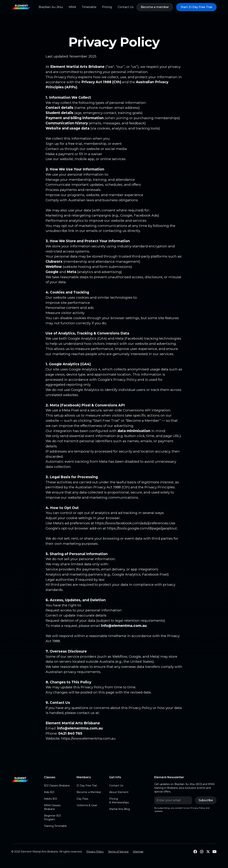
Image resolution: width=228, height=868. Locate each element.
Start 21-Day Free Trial (196, 7)
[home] (21, 7)
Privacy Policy (95, 852)
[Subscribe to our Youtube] (214, 852)
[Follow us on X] (208, 852)
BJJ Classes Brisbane (57, 786)
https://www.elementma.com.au (88, 738)
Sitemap (138, 852)
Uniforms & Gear (87, 805)
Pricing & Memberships (119, 801)
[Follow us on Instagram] (202, 852)
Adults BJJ (50, 799)
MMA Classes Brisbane (52, 807)
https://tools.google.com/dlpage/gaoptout (142, 528)
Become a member (155, 7)
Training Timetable (55, 826)
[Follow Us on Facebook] (195, 852)
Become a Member (89, 792)
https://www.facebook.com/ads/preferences (132, 523)
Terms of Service (118, 852)
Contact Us (126, 7)
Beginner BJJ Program (52, 818)
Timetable (89, 7)
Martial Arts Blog (120, 809)
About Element (119, 792)
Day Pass (82, 799)
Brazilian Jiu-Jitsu (51, 7)
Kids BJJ (49, 792)
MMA (72, 7)
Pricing (107, 7)
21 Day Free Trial (87, 786)
